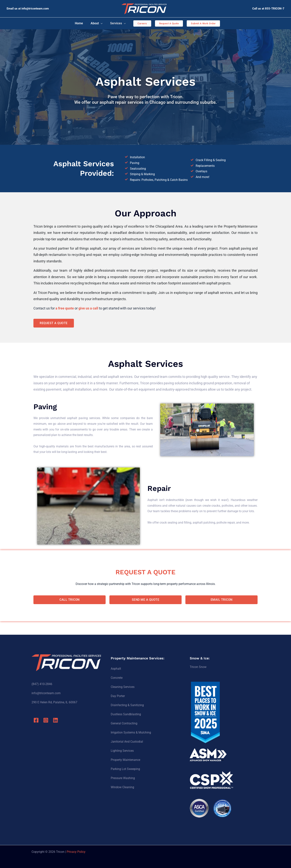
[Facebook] (36, 720)
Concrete (117, 678)
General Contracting (124, 723)
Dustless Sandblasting (126, 714)
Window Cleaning (122, 787)
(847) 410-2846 (42, 684)
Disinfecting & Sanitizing (127, 705)
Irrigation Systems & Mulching (131, 732)
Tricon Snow (198, 667)
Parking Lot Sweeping (125, 769)
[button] (140, 23)
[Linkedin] (58, 720)
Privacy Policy (76, 852)
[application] (101, 23)
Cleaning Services (123, 687)
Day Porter (118, 696)
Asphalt (116, 669)
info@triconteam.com (35, 9)
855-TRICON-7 (275, 9)
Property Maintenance (125, 760)
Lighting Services (122, 751)
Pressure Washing (123, 778)
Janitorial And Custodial (127, 742)
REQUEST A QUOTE (146, 571)
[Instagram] (47, 720)
